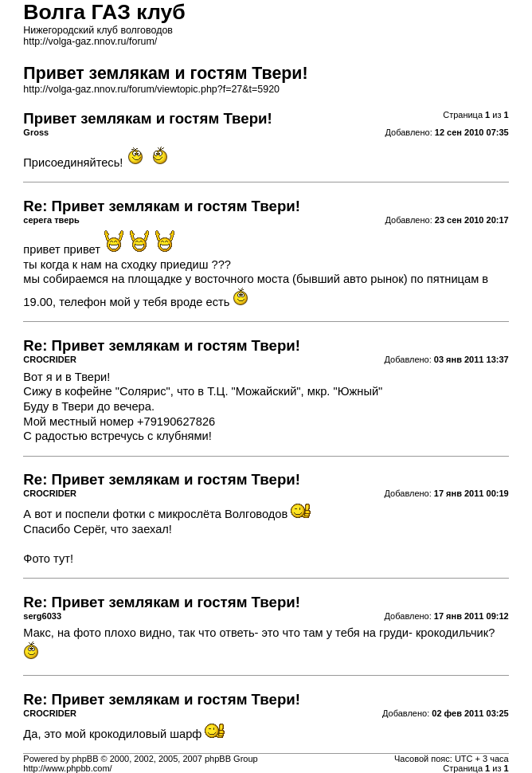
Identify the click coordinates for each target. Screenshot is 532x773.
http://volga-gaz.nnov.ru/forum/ (90, 41)
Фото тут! (48, 559)
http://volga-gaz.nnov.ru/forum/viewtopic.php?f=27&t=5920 (151, 89)
